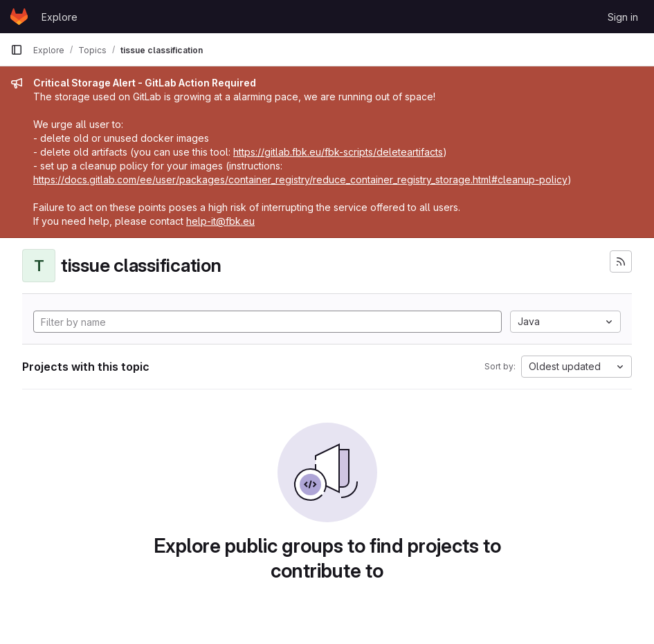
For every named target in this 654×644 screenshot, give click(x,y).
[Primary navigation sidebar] (17, 50)
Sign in (623, 17)
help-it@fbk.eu (220, 221)
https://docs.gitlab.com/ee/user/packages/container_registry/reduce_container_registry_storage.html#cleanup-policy (300, 180)
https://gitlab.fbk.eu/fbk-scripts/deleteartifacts (338, 152)
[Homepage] (19, 17)
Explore (60, 17)
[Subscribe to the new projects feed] (621, 261)
